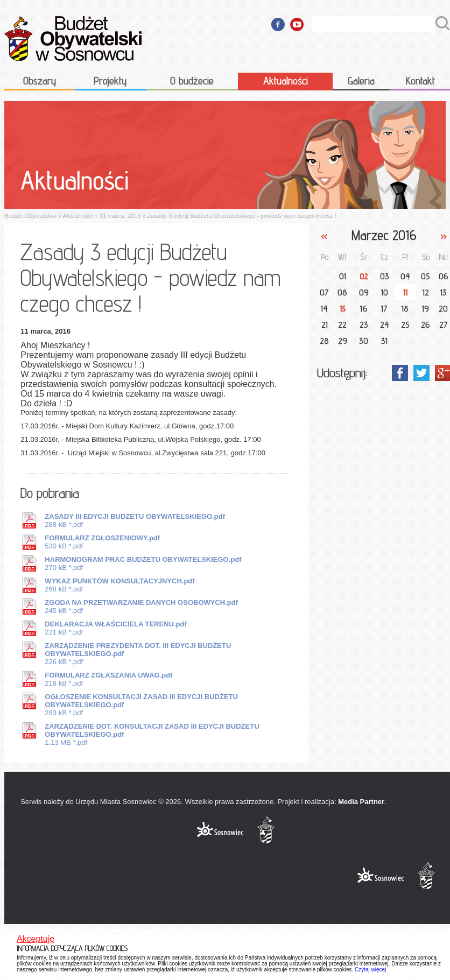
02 (364, 276)
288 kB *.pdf (135, 520)
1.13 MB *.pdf (152, 734)
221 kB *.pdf (115, 628)
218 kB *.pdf (108, 679)
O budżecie (192, 81)
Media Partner (361, 802)
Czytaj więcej (370, 970)
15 (343, 309)
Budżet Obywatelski (30, 216)
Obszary (40, 81)
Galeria (361, 81)
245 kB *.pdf (141, 607)
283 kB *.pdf (141, 705)
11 (405, 292)
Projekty (110, 81)
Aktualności (286, 81)
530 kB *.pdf (102, 542)
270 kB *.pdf (143, 563)
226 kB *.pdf (138, 654)
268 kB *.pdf (119, 585)
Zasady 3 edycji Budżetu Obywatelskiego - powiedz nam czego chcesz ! (242, 216)
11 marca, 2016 (120, 216)
